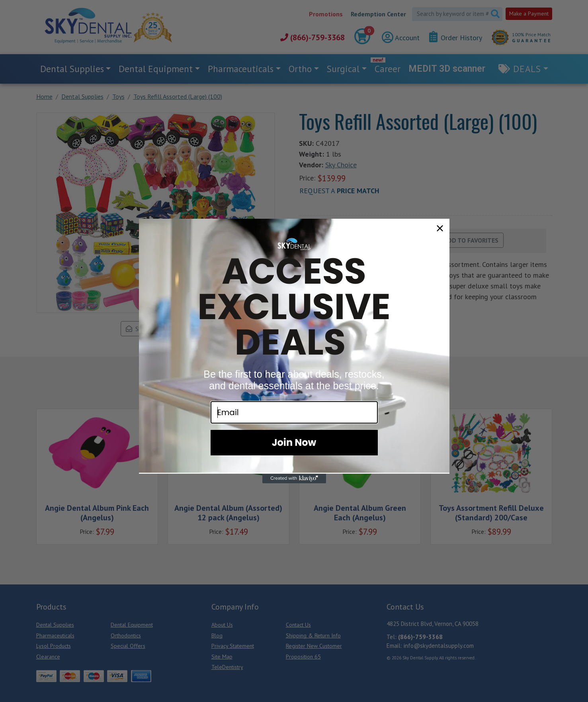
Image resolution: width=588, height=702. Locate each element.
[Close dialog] (440, 228)
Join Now (294, 442)
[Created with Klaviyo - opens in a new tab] (294, 478)
